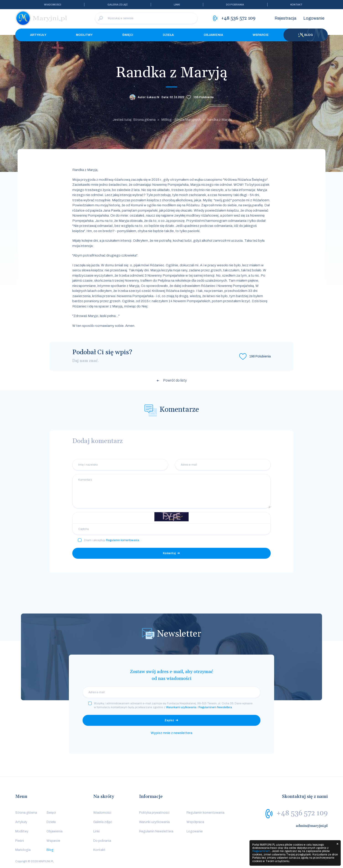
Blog (306, 35)
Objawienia (213, 35)
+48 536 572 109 (302, 813)
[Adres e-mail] (223, 465)
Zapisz (169, 720)
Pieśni (20, 841)
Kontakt (296, 5)
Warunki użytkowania (154, 822)
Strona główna (26, 813)
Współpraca (195, 822)
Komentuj (169, 553)
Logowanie (314, 18)
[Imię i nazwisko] (120, 465)
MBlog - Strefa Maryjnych (181, 120)
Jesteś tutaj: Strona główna (134, 120)
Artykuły (38, 35)
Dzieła (168, 35)
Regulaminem (261, 851)
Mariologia (23, 850)
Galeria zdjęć (118, 5)
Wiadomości (53, 5)
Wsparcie (261, 35)
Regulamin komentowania (123, 540)
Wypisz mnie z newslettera (171, 733)
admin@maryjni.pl (312, 826)
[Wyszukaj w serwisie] (146, 18)
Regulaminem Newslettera (215, 707)
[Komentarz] (171, 491)
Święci (128, 35)
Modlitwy (84, 35)
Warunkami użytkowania (181, 707)
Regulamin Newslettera (156, 831)
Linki (177, 5)
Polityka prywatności (154, 813)
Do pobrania (235, 5)
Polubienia (204, 97)
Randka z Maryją (219, 120)
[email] (171, 692)
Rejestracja (286, 18)
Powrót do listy (175, 380)
